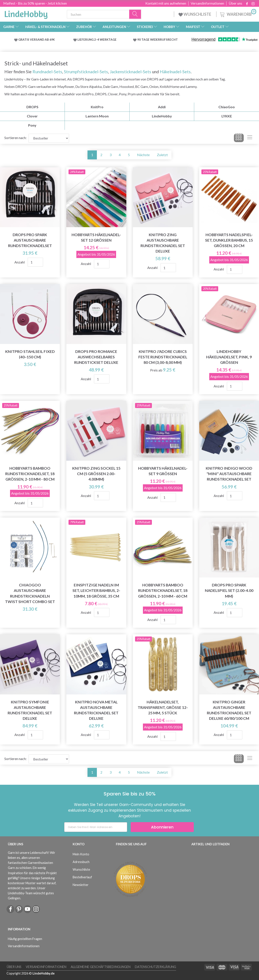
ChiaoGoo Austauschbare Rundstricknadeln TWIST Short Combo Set (30, 593)
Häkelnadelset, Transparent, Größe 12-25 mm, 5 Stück (163, 707)
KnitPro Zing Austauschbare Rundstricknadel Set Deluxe (163, 243)
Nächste (143, 155)
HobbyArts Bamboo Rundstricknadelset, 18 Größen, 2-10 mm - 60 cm (163, 590)
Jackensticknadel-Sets (130, 72)
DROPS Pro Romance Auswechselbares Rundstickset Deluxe (96, 357)
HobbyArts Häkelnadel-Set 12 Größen (96, 237)
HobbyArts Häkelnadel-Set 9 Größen (163, 471)
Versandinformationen (207, 3)
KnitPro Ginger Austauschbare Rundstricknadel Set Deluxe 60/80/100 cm (229, 710)
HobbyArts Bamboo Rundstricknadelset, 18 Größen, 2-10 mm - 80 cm (30, 474)
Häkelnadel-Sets (175, 72)
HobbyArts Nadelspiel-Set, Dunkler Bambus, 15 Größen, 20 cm (229, 240)
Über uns (235, 3)
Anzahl (20, 262)
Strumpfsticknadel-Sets (86, 72)
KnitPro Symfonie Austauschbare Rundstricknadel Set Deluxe (30, 710)
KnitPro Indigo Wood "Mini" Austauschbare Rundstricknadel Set (229, 474)
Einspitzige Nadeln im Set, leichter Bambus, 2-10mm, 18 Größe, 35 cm (96, 590)
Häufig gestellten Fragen (25, 939)
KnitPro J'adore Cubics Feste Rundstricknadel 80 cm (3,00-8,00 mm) (163, 357)
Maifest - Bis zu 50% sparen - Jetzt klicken (35, 3)
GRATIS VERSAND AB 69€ (37, 40)
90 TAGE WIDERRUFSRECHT (158, 40)
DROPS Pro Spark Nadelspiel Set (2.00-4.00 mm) (229, 590)
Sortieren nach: (15, 138)
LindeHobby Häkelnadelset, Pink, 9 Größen (229, 357)
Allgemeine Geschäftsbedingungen (101, 967)
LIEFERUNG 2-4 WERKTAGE (97, 40)
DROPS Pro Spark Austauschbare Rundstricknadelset (30, 240)
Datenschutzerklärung (155, 967)
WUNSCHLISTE (195, 14)
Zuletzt (162, 155)
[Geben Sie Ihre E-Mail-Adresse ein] (96, 827)
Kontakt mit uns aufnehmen (166, 3)
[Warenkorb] (238, 14)
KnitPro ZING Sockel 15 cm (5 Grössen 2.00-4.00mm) (96, 474)
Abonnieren (162, 827)
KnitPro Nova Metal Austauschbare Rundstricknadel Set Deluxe (96, 710)
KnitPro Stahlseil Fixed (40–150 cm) (30, 354)
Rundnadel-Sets (47, 72)
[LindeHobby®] (26, 13)
